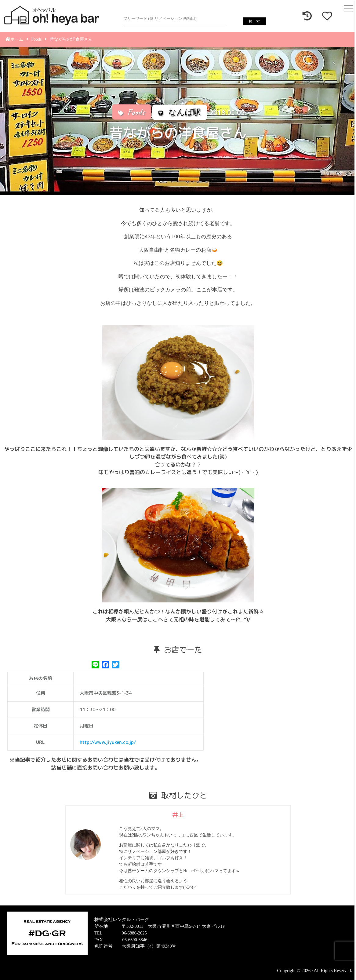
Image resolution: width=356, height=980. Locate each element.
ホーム (14, 39)
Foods (36, 39)
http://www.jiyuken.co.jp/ (108, 742)
